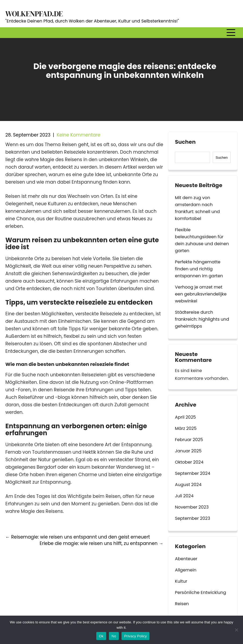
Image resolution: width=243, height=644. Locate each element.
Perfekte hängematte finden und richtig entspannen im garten (199, 269)
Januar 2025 (188, 451)
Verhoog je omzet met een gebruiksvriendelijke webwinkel (201, 294)
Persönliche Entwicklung (200, 592)
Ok (101, 636)
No (114, 636)
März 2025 (186, 428)
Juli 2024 (184, 496)
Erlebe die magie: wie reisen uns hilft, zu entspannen (102, 543)
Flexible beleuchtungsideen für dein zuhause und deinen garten (202, 240)
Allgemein (186, 570)
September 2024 (193, 473)
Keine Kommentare (78, 135)
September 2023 (192, 518)
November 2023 (192, 507)
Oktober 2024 (189, 462)
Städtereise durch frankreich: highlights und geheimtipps (202, 319)
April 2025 (185, 417)
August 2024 (188, 485)
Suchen (185, 142)
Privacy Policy (135, 636)
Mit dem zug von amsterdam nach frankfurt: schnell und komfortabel (197, 208)
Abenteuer (186, 559)
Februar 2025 (189, 440)
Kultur (181, 581)
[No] (236, 630)
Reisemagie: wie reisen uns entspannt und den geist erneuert (78, 537)
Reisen (182, 604)
